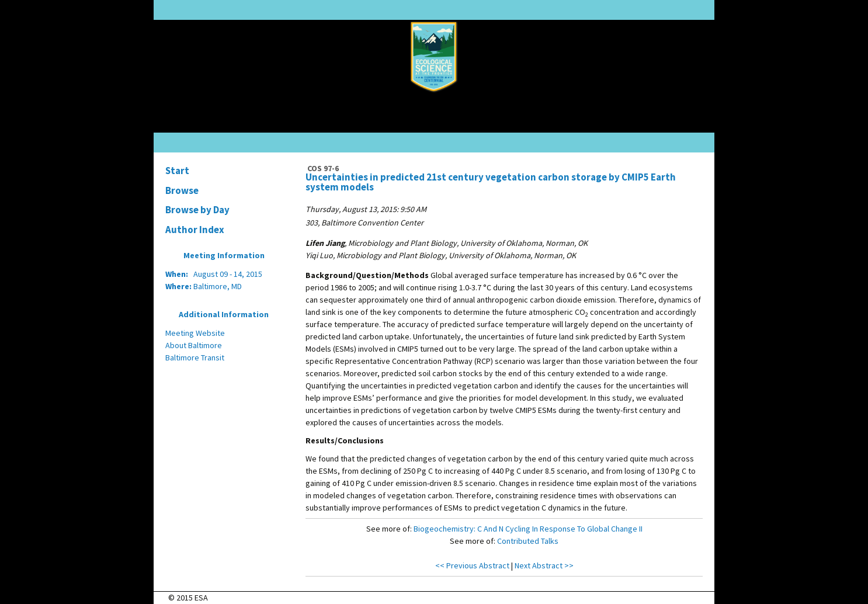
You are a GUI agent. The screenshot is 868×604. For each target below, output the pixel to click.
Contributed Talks (528, 541)
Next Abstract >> (544, 565)
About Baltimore (194, 345)
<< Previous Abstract (472, 565)
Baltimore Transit (195, 357)
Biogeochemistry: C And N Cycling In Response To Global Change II (528, 529)
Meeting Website (195, 333)
